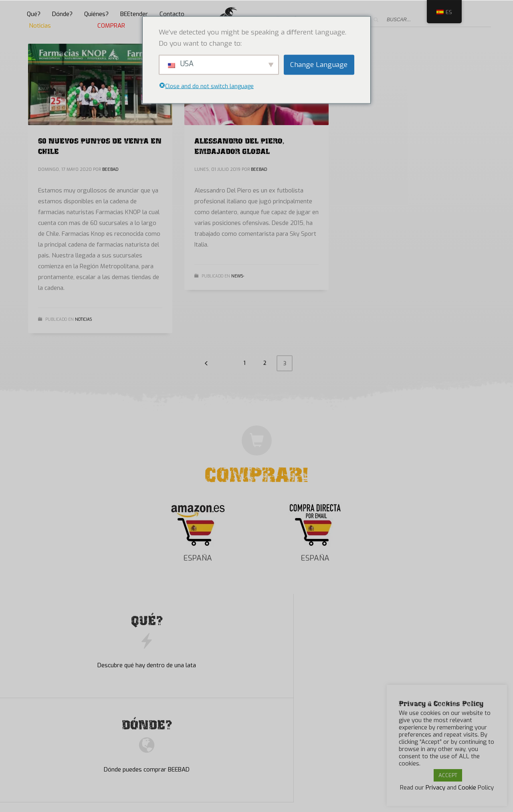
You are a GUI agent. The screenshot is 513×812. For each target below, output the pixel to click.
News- (238, 276)
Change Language (319, 64)
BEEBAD (110, 169)
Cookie (467, 788)
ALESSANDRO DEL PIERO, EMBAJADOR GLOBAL (239, 145)
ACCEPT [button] (448, 775)
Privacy (435, 788)
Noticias (83, 319)
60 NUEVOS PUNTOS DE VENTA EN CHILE (100, 145)
